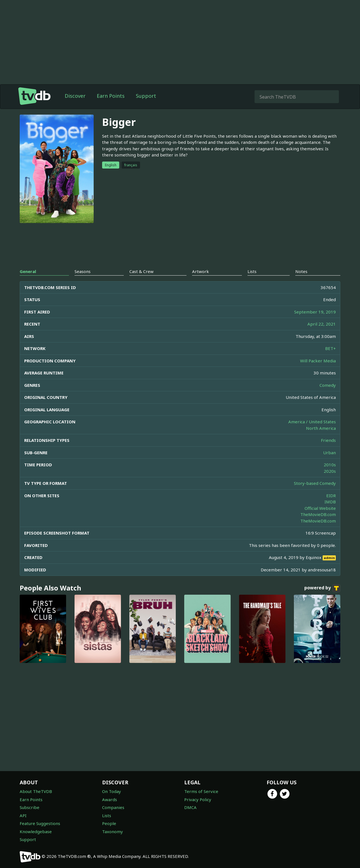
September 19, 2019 (315, 312)
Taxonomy (112, 831)
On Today (112, 791)
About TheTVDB (36, 791)
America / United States (312, 422)
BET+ (330, 348)
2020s (330, 471)
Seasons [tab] (83, 271)
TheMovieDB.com (318, 514)
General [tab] (28, 271)
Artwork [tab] (201, 271)
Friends (328, 440)
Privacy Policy (198, 799)
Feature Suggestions (40, 823)
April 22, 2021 (322, 324)
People (109, 823)
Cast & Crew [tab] (141, 271)
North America (321, 428)
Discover (75, 96)
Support (146, 96)
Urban (329, 453)
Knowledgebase (36, 831)
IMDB (330, 502)
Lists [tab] (252, 271)
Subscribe (30, 807)
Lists (107, 815)
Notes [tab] (301, 271)
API (23, 815)
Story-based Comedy (315, 483)
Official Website (320, 508)
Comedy (328, 385)
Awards (110, 799)
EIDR (331, 496)
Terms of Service (201, 791)
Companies (113, 807)
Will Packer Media (318, 361)
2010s (330, 465)
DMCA (190, 807)
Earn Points (111, 96)
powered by (322, 588)
